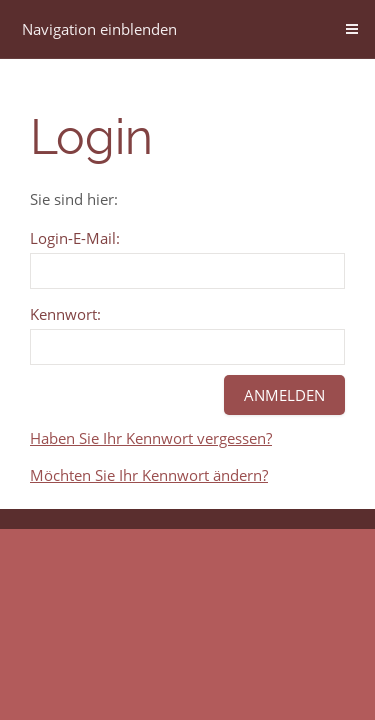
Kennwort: (65, 314)
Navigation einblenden (99, 29)
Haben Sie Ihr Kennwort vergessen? (151, 438)
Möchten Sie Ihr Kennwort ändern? (149, 475)
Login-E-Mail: (75, 238)
